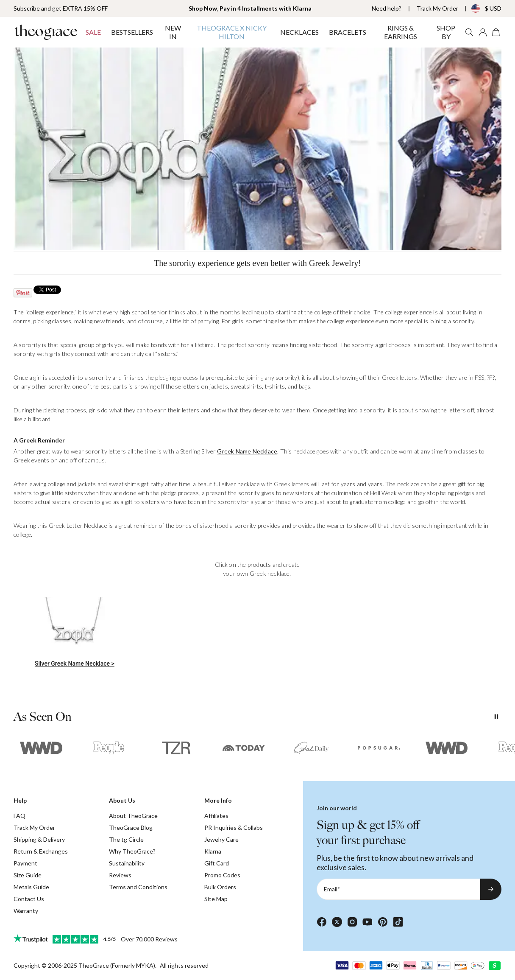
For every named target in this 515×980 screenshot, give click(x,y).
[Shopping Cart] (496, 32)
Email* (332, 889)
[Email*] (398, 889)
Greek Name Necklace (247, 451)
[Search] (469, 32)
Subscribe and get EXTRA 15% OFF (61, 8)
